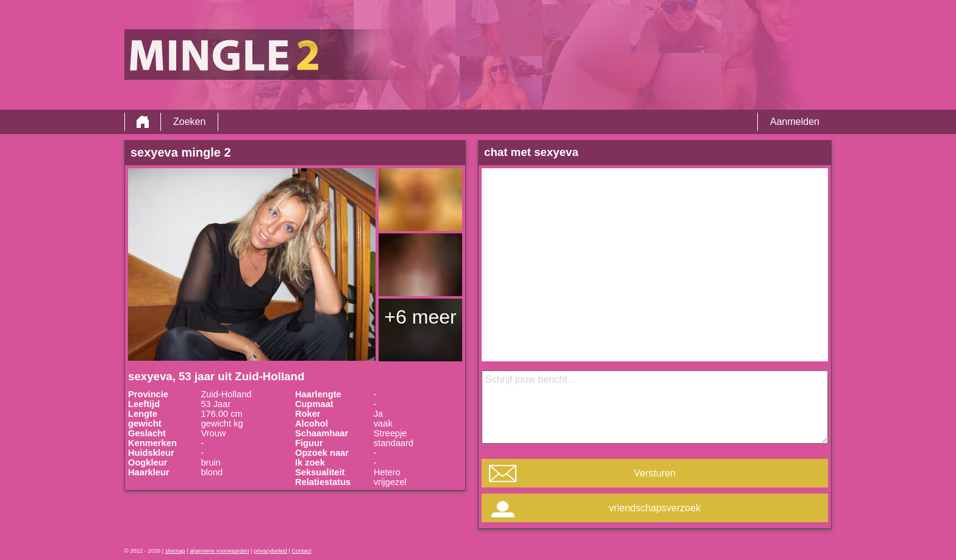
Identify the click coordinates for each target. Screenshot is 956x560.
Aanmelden (795, 122)
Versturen (655, 473)
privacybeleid (270, 551)
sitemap (175, 551)
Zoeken (189, 122)
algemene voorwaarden (219, 551)
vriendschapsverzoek (655, 508)
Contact (301, 551)
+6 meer (420, 317)
